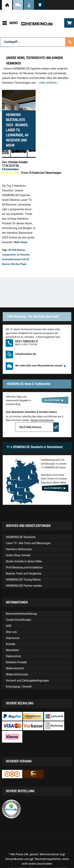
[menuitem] (10, 23)
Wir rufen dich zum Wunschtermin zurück (41, 366)
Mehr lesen (21, 242)
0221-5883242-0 (26, 341)
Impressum (13, 638)
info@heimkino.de (26, 354)
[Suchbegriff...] (37, 42)
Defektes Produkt (16, 662)
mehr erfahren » (49, 83)
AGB (9, 626)
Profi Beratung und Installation (24, 567)
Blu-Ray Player (19, 264)
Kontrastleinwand (11, 259)
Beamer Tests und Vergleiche (24, 574)
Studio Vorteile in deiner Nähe (24, 561)
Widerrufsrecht (15, 668)
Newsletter (12, 650)
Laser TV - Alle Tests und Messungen (28, 543)
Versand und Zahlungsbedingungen (27, 680)
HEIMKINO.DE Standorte (40, 5)
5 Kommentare (10, 169)
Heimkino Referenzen (19, 549)
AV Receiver (23, 255)
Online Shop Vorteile (18, 555)
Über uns (11, 632)
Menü (10, 22)
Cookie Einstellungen (19, 620)
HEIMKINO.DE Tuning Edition (23, 580)
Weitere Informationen (42, 420)
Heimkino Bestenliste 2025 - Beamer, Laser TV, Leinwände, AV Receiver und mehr (17, 130)
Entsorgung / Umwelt (19, 687)
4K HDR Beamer (17, 250)
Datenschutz (14, 656)
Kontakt (11, 644)
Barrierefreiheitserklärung (21, 614)
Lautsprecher (9, 255)
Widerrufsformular (17, 674)
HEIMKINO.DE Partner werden (24, 586)
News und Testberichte (29, 5)
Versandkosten (14, 859)
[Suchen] (70, 41)
